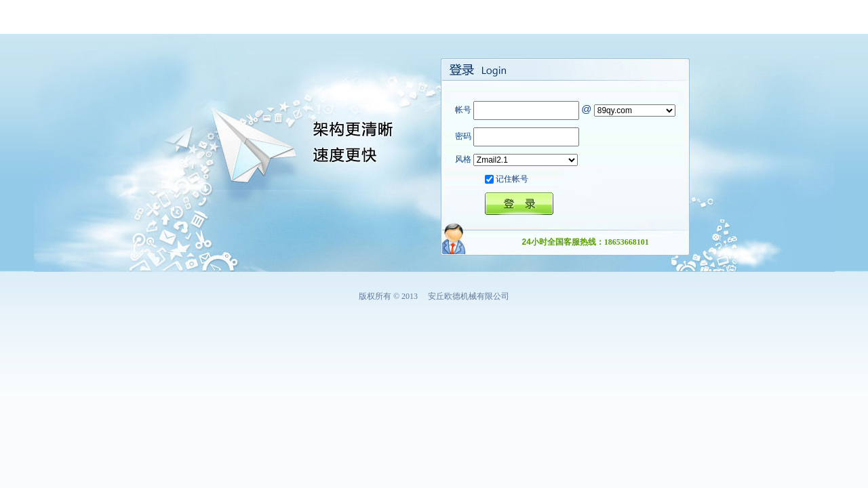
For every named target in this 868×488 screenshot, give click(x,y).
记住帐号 (512, 179)
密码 (463, 136)
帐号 (463, 110)
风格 (463, 159)
